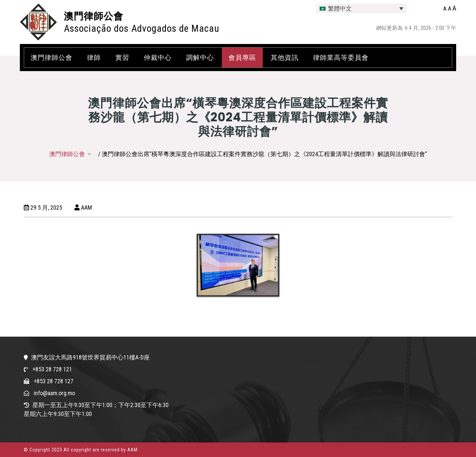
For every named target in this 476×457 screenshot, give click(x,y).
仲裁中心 (158, 58)
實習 (122, 58)
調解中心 (200, 58)
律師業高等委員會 (341, 58)
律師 (94, 58)
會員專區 (242, 58)
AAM (83, 208)
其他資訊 (285, 58)
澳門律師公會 (94, 16)
